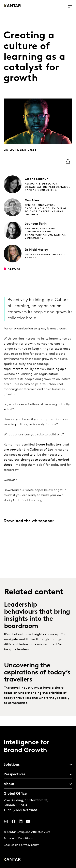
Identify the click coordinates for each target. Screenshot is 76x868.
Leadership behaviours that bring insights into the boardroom (37, 616)
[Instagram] (6, 822)
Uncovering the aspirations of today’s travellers (37, 673)
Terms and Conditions (18, 839)
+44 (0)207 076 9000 (21, 810)
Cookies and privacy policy (21, 845)
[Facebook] (13, 822)
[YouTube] (21, 822)
